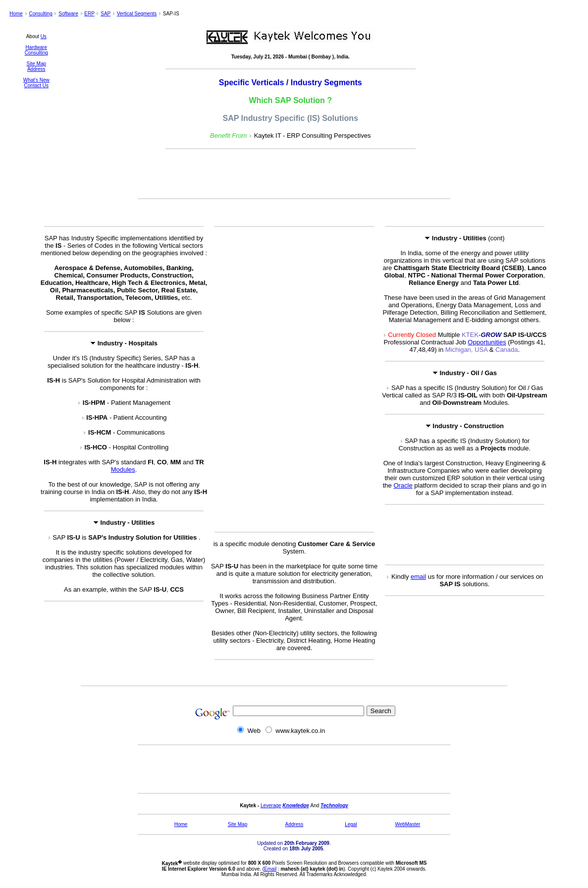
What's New (36, 80)
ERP (89, 14)
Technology (334, 805)
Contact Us (36, 85)
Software (68, 14)
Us (44, 36)
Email (270, 869)
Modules (123, 470)
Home (16, 14)
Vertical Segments (137, 14)
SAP (106, 14)
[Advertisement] (294, 174)
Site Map (36, 64)
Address (36, 69)
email (418, 577)
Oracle (403, 485)
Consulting (40, 14)
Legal (351, 824)
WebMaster (407, 824)
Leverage (271, 805)
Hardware (36, 47)
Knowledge (295, 805)
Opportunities (487, 342)
